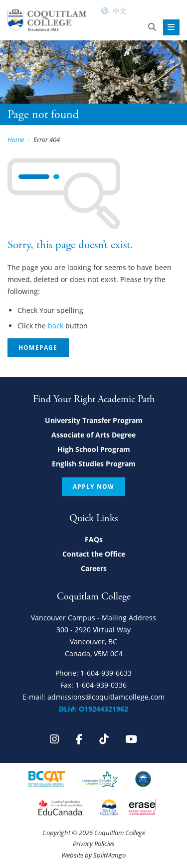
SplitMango (109, 855)
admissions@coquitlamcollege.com (106, 697)
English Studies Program (94, 464)
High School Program (94, 449)
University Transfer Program (94, 420)
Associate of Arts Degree (93, 435)
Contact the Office (94, 554)
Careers (94, 568)
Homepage (38, 348)
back (56, 326)
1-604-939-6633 (106, 673)
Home (16, 140)
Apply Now (94, 487)
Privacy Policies (94, 844)
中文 (120, 11)
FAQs (94, 539)
